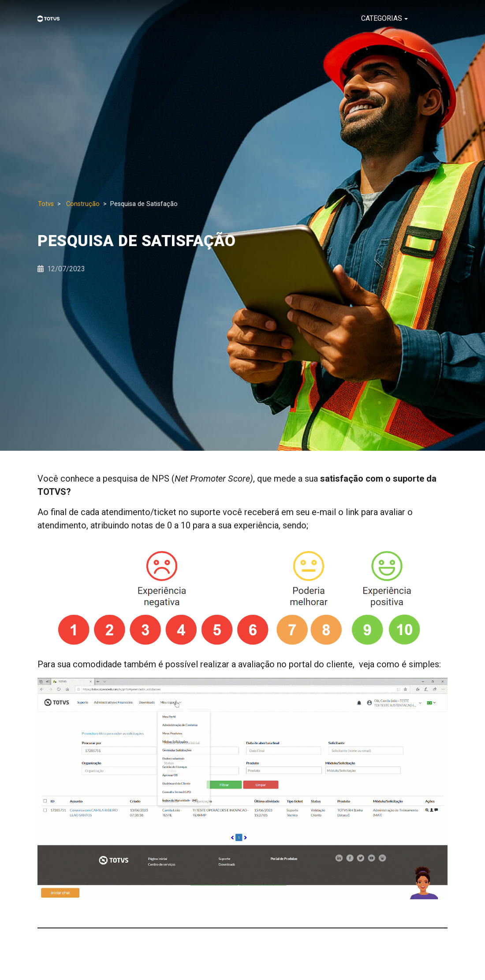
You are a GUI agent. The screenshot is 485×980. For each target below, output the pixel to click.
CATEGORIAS (382, 18)
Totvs (46, 204)
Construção (83, 204)
